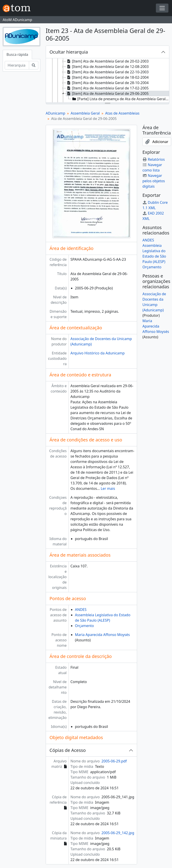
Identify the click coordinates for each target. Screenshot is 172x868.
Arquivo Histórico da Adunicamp (98, 353)
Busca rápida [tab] (17, 54)
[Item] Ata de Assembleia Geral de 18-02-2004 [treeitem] (107, 77)
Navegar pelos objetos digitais (154, 181)
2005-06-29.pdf (114, 761)
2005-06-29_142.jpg (118, 833)
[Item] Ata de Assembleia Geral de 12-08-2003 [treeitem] (107, 67)
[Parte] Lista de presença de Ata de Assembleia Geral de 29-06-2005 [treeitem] (120, 99)
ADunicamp (55, 113)
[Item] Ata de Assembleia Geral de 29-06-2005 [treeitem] (107, 93)
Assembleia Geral (85, 113)
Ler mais (108, 488)
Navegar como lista (152, 167)
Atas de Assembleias (122, 113)
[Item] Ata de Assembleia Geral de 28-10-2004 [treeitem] (107, 83)
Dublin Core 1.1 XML (155, 205)
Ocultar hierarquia (69, 52)
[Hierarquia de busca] (17, 65)
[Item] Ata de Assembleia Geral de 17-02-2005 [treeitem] (107, 88)
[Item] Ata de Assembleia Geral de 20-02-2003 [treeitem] (107, 61)
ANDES (81, 610)
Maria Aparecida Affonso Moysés (102, 635)
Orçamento (85, 626)
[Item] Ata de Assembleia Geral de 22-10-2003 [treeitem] (107, 72)
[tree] (107, 81)
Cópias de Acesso (68, 750)
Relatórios (154, 159)
